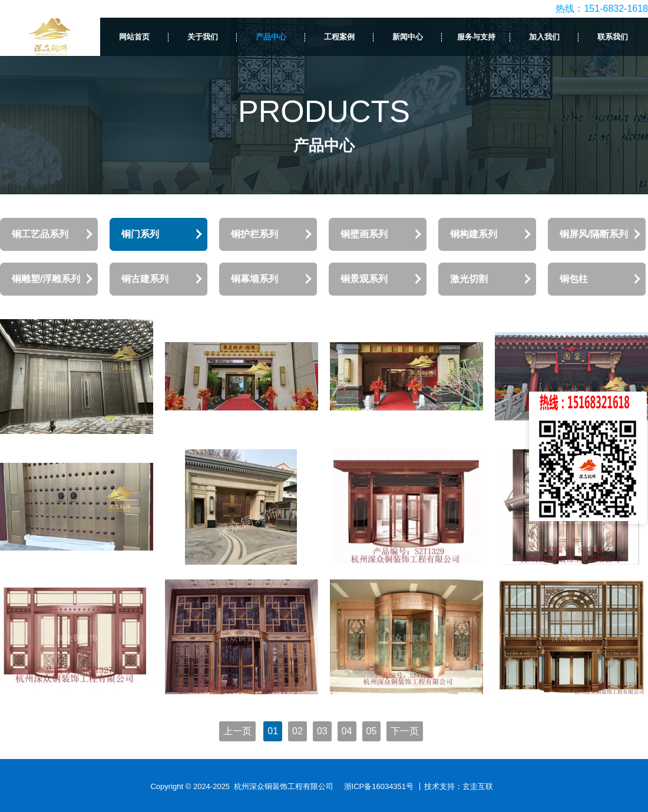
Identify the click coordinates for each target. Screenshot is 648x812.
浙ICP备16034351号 (379, 786)
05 (372, 731)
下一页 (405, 731)
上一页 (237, 731)
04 (347, 731)
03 (322, 731)
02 (297, 731)
